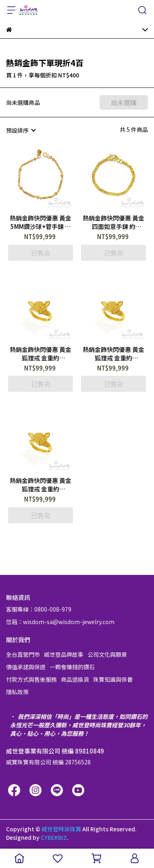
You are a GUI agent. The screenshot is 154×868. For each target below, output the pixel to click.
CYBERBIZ (54, 837)
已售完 (41, 253)
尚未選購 (124, 102)
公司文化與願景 (107, 654)
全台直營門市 (23, 654)
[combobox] (21, 130)
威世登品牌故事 (64, 654)
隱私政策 (17, 692)
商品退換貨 (75, 679)
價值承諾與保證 (26, 667)
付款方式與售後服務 (31, 679)
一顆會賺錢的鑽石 (72, 667)
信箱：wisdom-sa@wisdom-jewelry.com (60, 622)
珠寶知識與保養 (113, 679)
